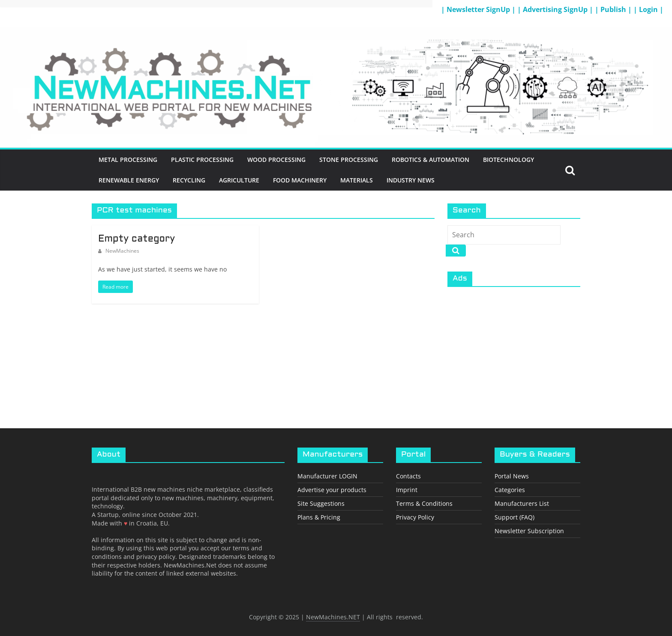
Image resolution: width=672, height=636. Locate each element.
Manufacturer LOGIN (327, 476)
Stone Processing (349, 160)
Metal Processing (128, 160)
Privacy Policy (415, 517)
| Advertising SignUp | (556, 9)
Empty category (136, 239)
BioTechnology (508, 160)
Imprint (407, 490)
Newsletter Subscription (529, 531)
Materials (357, 180)
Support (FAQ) (514, 517)
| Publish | (614, 9)
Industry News (411, 180)
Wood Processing (276, 160)
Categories (510, 490)
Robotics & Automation (430, 160)
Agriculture (239, 180)
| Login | (648, 9)
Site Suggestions (321, 503)
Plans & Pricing (319, 517)
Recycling (189, 180)
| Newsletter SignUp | (479, 9)
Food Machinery (300, 180)
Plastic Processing (202, 160)
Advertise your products (332, 490)
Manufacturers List (522, 503)
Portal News (512, 476)
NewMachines (122, 251)
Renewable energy (129, 180)
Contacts (408, 476)
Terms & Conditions (424, 503)
